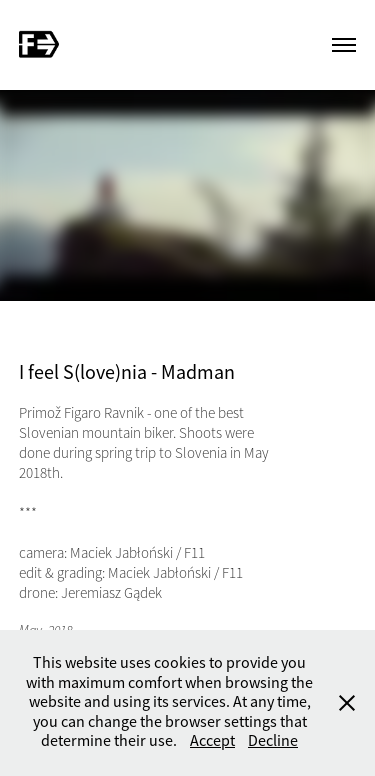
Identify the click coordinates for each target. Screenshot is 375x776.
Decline (273, 741)
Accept (212, 741)
